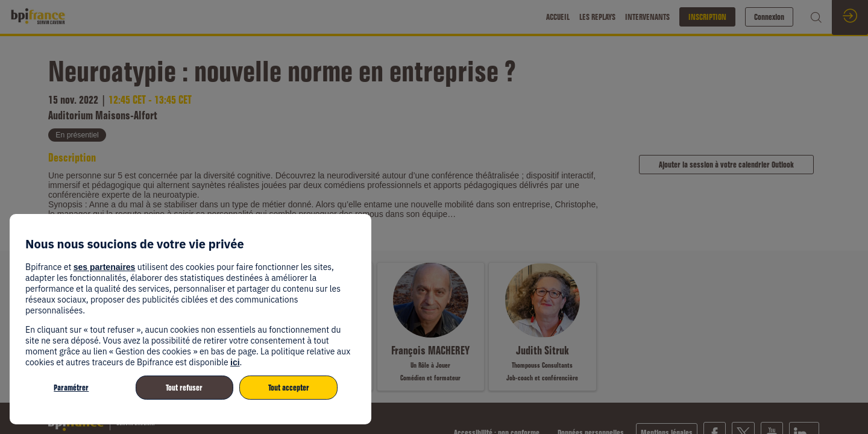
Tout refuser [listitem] (184, 388)
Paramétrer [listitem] (71, 388)
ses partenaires (105, 267)
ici (235, 362)
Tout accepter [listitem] (289, 388)
